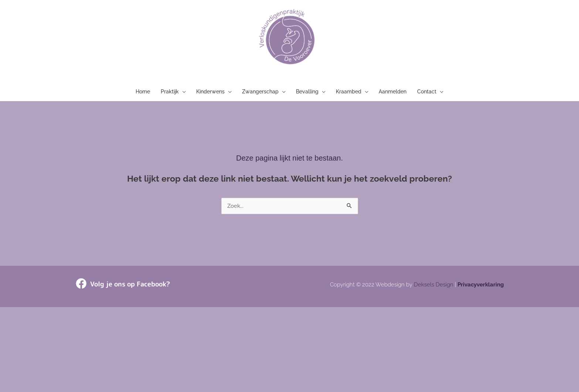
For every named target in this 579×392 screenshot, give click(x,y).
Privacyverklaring (481, 287)
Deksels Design (434, 287)
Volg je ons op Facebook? (130, 286)
